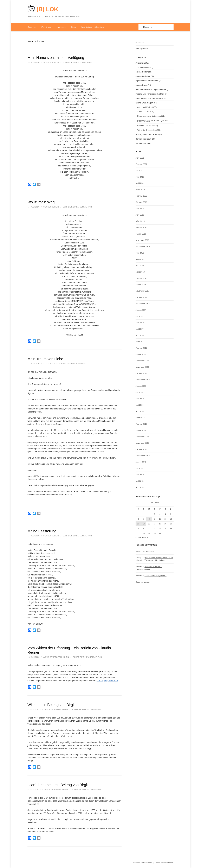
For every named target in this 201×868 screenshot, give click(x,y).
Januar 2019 (141, 234)
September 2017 (143, 304)
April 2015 (140, 487)
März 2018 (140, 272)
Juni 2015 (140, 475)
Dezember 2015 (142, 437)
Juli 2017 (139, 316)
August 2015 (141, 462)
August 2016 (141, 386)
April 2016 (140, 411)
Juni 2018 (140, 253)
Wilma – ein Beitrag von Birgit (51, 705)
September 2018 (143, 247)
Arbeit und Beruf (144, 112)
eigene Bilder (142, 72)
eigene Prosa (142, 85)
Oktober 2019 (141, 202)
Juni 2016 (140, 399)
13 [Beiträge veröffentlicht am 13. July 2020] (138, 524)
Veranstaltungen (143, 143)
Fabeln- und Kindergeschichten (150, 94)
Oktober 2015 (141, 449)
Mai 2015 (140, 481)
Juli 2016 (139, 392)
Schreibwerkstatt (144, 67)
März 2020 (140, 189)
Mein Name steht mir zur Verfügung (56, 58)
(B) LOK (47, 9)
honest (146, 582)
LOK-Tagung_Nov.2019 (107, 681)
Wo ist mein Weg (41, 202)
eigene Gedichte (143, 76)
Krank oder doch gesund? (155, 576)
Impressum (61, 27)
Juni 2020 (140, 177)
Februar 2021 (141, 164)
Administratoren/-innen (56, 657)
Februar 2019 (141, 228)
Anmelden (140, 42)
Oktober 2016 (141, 373)
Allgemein (140, 63)
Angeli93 (48, 364)
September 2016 (143, 380)
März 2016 (140, 418)
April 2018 (140, 266)
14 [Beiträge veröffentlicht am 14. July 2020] (144, 524)
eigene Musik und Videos (147, 81)
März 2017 (140, 342)
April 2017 (140, 335)
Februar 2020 (141, 196)
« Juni (138, 537)
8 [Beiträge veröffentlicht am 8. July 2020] (149, 519)
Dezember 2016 (142, 361)
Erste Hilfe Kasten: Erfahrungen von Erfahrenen (153, 121)
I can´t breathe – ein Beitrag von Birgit (58, 785)
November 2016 (142, 367)
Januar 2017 (141, 354)
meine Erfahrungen (144, 103)
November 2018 (142, 240)
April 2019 (140, 215)
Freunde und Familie (146, 126)
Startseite (31, 27)
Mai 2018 (140, 259)
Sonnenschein (51, 62)
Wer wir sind (46, 27)
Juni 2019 (140, 209)
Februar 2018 (141, 278)
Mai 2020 (140, 183)
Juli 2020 (139, 170)
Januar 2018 (141, 285)
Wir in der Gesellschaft (147, 130)
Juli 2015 (139, 468)
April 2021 (140, 158)
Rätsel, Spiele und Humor (147, 135)
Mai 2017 (140, 329)
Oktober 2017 (141, 297)
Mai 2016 (140, 405)
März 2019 (140, 221)
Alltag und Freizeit (145, 107)
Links (74, 27)
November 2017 (142, 291)
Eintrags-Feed (142, 49)
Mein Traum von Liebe (45, 359)
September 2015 (143, 456)
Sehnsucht (150, 551)
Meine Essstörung (42, 531)
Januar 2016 (141, 430)
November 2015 (142, 443)
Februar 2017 (141, 348)
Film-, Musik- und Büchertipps (149, 98)
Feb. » (145, 537)
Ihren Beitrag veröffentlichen (93, 27)
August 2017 (141, 310)
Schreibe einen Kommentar (77, 62)
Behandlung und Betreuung (149, 116)
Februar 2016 (141, 424)
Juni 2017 (140, 323)
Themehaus (169, 863)
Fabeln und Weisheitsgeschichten (151, 90)
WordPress (148, 863)
